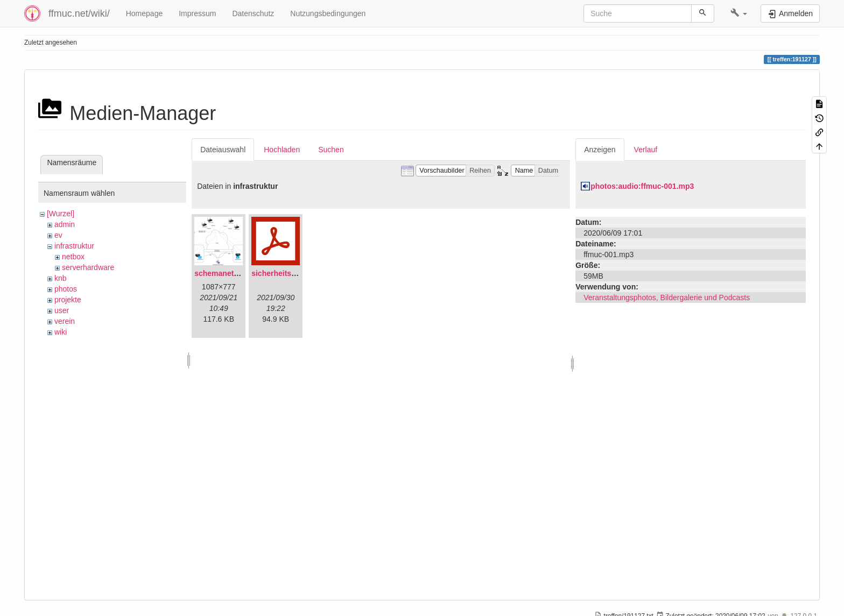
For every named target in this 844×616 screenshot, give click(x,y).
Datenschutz (253, 13)
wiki (61, 332)
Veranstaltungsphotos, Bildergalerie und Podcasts (667, 298)
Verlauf (646, 150)
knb (61, 278)
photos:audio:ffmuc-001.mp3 (642, 186)
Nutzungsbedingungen (328, 13)
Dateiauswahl (223, 150)
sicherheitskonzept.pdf (292, 273)
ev (58, 235)
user (62, 310)
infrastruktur (74, 246)
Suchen (331, 150)
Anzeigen (600, 150)
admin (65, 224)
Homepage (145, 13)
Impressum (197, 13)
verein (65, 321)
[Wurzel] (61, 214)
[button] (739, 13)
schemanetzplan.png (231, 273)
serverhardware (88, 267)
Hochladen (282, 150)
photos (66, 289)
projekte (68, 300)
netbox (73, 257)
